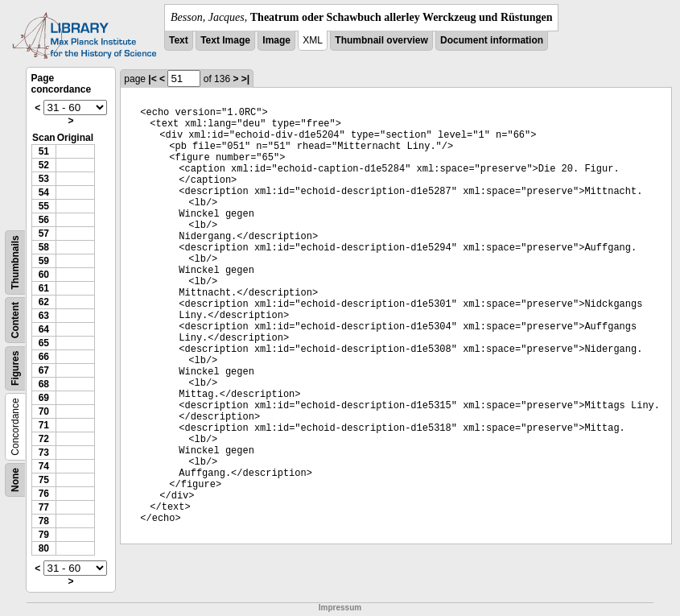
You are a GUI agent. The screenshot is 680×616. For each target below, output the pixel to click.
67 (44, 370)
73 (44, 453)
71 (44, 425)
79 (44, 535)
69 (44, 398)
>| (245, 79)
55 (44, 206)
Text (179, 40)
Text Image (225, 40)
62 (44, 302)
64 (44, 329)
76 (44, 494)
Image (276, 40)
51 (44, 151)
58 (44, 247)
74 (44, 466)
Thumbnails (15, 262)
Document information (492, 40)
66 (44, 357)
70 (44, 411)
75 (44, 480)
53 (44, 179)
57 (44, 234)
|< (152, 79)
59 (44, 261)
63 (44, 316)
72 (44, 439)
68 (44, 384)
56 (44, 220)
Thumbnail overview (381, 40)
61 (44, 288)
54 (44, 192)
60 (44, 275)
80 (44, 548)
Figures (15, 368)
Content (15, 320)
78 (44, 521)
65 (44, 343)
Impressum (340, 608)
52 (44, 165)
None (15, 480)
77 (44, 507)
